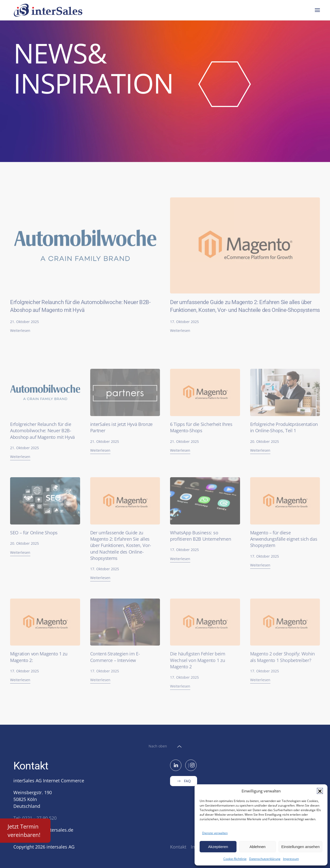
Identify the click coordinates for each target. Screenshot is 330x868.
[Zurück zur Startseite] (49, 10)
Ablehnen (257, 847)
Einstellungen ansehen (300, 847)
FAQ (184, 781)
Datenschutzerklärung (265, 859)
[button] (320, 791)
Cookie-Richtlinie (235, 859)
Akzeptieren (218, 847)
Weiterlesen (20, 330)
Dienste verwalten (215, 833)
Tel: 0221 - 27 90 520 (35, 818)
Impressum (291, 859)
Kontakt (178, 847)
